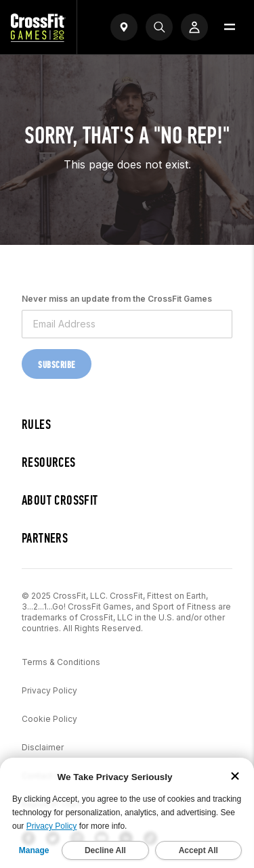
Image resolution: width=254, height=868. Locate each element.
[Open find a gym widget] (124, 27)
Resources (49, 462)
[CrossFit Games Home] (38, 38)
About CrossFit (60, 500)
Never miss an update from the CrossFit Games (117, 299)
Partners (45, 538)
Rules (36, 425)
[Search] (159, 27)
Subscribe (57, 365)
